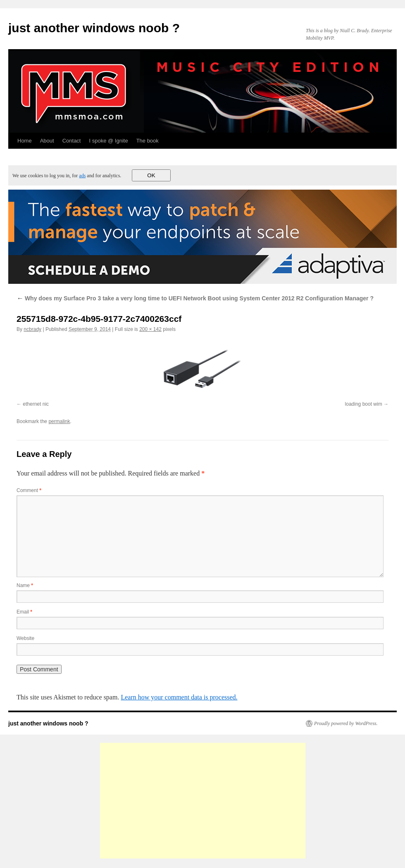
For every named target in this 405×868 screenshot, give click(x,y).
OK (151, 175)
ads (82, 176)
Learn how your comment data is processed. (179, 697)
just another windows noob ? (94, 28)
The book (148, 141)
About (47, 141)
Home (25, 141)
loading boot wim (364, 404)
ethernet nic (36, 404)
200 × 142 (150, 329)
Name (25, 585)
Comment (29, 490)
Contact (72, 141)
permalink (59, 421)
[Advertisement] (203, 801)
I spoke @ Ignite (108, 141)
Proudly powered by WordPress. (346, 723)
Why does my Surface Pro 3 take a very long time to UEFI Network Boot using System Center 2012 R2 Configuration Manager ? (195, 298)
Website (25, 638)
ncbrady (32, 329)
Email (24, 612)
